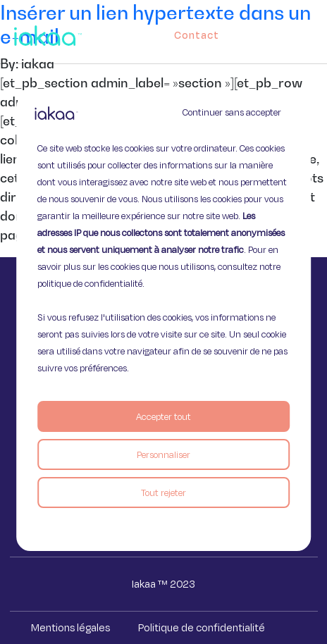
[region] (163, 322)
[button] (319, 32)
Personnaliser (163, 454)
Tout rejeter (163, 493)
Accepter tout (163, 416)
